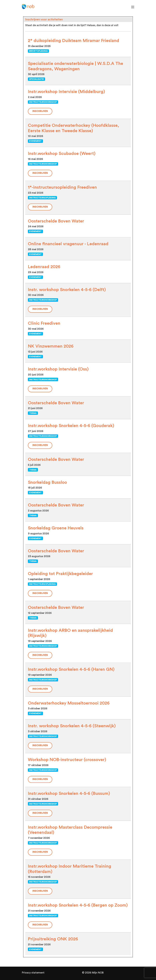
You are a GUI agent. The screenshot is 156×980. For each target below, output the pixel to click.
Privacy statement (33, 973)
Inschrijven (40, 111)
